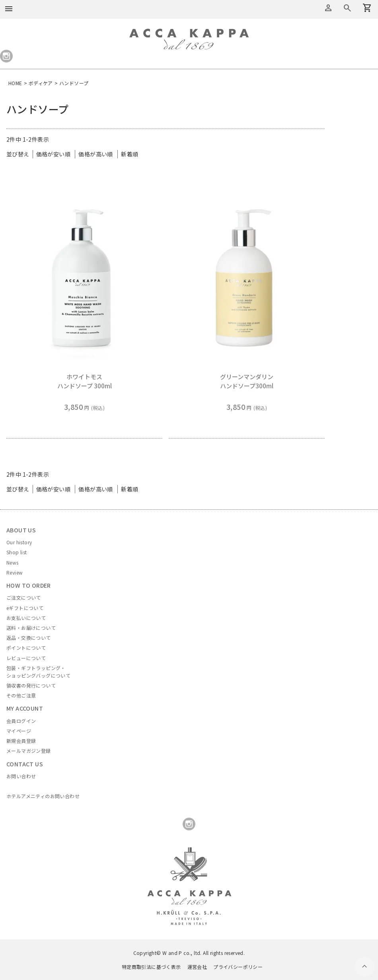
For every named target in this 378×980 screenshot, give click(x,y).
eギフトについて (25, 608)
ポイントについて (26, 648)
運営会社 (197, 967)
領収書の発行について (31, 685)
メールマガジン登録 (29, 751)
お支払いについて (26, 618)
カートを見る (347, 8)
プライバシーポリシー (238, 967)
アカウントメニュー (328, 8)
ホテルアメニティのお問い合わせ (43, 796)
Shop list (17, 552)
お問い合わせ (21, 776)
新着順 (130, 154)
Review (15, 572)
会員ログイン (21, 721)
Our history (19, 542)
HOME (15, 83)
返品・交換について (29, 638)
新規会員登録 (21, 741)
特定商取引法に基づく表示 (151, 967)
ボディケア (41, 83)
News (13, 562)
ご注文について (24, 597)
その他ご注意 (21, 695)
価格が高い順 (95, 154)
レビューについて (26, 658)
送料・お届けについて (31, 628)
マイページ (19, 731)
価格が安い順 (53, 154)
